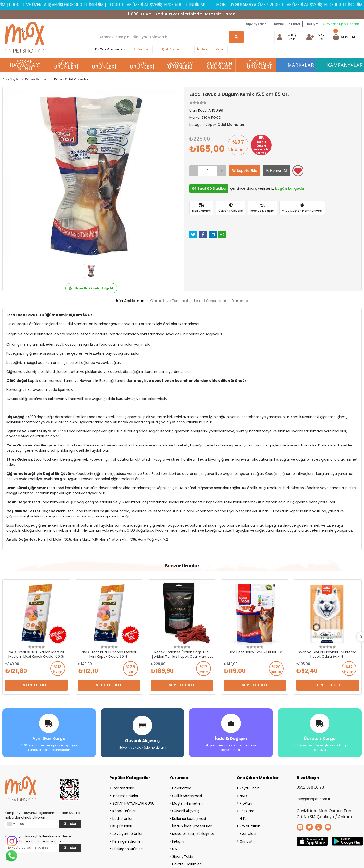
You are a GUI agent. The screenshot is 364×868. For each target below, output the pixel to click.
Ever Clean (249, 833)
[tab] (130, 301)
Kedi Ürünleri (123, 818)
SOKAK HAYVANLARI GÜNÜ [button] (25, 65)
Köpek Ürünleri (124, 811)
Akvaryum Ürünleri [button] (180, 65)
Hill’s (243, 818)
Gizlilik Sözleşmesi (187, 796)
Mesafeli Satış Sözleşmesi (194, 833)
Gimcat (246, 841)
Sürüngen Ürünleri (127, 849)
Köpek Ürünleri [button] (66, 65)
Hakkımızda (182, 788)
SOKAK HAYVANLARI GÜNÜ (133, 803)
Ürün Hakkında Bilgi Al (91, 288)
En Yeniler (142, 49)
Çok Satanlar (174, 49)
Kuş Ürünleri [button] (142, 65)
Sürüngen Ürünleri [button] (259, 65)
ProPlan (246, 803)
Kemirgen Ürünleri (127, 841)
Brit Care (247, 811)
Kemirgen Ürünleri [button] (220, 65)
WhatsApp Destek (341, 24)
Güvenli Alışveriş (186, 811)
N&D (243, 796)
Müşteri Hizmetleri (187, 803)
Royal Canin (250, 788)
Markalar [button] (301, 65)
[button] (344, 37)
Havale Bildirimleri (287, 24)
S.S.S (176, 849)
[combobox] (11, 824)
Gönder (70, 823)
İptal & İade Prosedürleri (192, 826)
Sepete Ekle (244, 171)
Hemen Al (276, 171)
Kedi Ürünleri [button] (104, 65)
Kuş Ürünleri (122, 826)
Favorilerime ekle (298, 171)
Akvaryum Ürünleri (128, 833)
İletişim (313, 24)
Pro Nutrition (250, 826)
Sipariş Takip (256, 24)
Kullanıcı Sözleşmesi (189, 818)
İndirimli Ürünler (211, 49)
